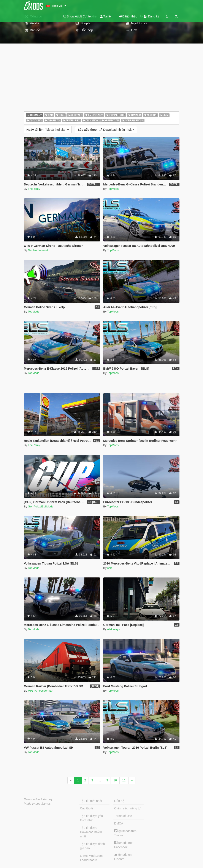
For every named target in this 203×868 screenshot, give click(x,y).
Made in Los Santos (37, 804)
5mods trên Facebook (124, 845)
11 (124, 780)
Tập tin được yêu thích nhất (92, 818)
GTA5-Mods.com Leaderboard (91, 858)
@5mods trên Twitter (125, 833)
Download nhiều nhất (106, 130)
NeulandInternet (38, 250)
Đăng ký (151, 16)
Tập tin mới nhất (91, 801)
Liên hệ (119, 801)
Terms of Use (123, 816)
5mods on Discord (123, 857)
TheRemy (34, 189)
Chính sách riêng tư (128, 808)
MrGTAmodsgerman (40, 691)
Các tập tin (87, 808)
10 (115, 780)
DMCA (119, 823)
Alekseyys (113, 629)
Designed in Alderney (38, 799)
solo (110, 568)
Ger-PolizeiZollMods (40, 506)
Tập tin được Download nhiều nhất (91, 832)
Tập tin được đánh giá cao (93, 846)
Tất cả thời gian (48, 130)
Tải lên (106, 16)
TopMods (113, 189)
